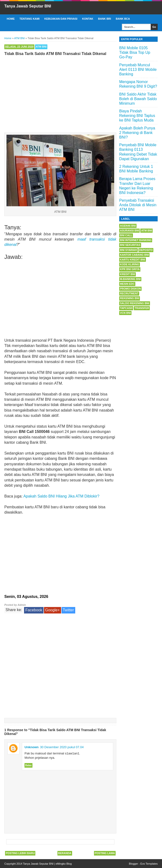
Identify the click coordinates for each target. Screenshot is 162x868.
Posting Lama (105, 853)
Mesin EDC (127, 284)
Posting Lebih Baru (20, 853)
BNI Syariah (128, 250)
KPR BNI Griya (130, 269)
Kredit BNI (128, 274)
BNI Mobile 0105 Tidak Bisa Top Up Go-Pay (135, 52)
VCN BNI (125, 313)
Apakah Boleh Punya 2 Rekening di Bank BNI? (137, 133)
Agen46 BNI (128, 226)
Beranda (65, 853)
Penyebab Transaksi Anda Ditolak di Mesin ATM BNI (138, 205)
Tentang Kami (30, 19)
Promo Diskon (130, 289)
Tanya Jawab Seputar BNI (28, 6)
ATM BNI (41, 47)
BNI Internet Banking (136, 240)
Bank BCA (123, 19)
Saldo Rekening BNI (135, 303)
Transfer (142, 308)
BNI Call (126, 235)
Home (11, 19)
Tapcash (126, 308)
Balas (28, 765)
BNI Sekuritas (130, 245)
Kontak (88, 19)
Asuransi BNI (129, 231)
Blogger (133, 864)
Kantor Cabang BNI (134, 255)
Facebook (34, 610)
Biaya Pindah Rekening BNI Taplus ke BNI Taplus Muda (137, 116)
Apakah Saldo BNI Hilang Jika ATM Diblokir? (61, 496)
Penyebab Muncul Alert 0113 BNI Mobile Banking (138, 70)
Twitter (68, 610)
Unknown (32, 747)
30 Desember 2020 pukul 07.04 (62, 747)
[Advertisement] (60, 93)
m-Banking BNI (130, 279)
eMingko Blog (64, 864)
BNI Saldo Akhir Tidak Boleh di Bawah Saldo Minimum (138, 99)
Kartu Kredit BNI (133, 260)
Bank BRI (105, 19)
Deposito (146, 250)
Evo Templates (149, 864)
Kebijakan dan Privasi (61, 19)
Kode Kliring (130, 264)
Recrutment (129, 293)
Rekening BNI (130, 298)
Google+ (53, 610)
